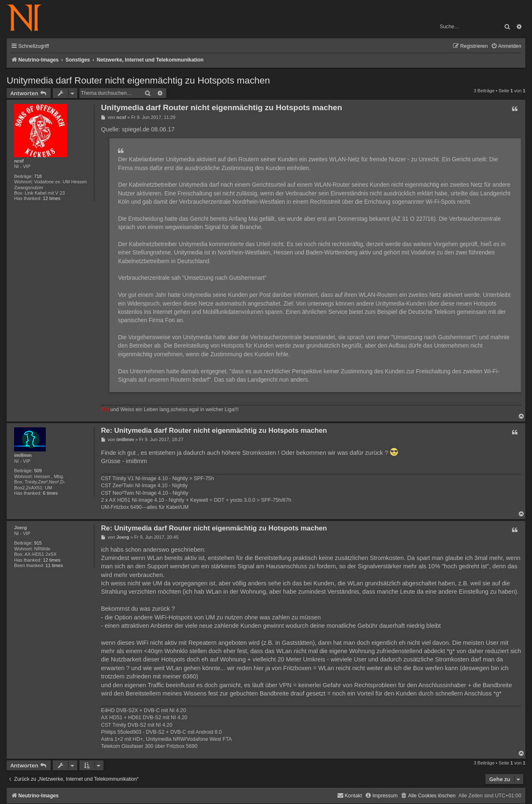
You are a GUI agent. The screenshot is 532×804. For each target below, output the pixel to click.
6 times (50, 493)
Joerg (20, 528)
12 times (52, 198)
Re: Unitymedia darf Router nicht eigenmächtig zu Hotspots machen (214, 430)
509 (38, 471)
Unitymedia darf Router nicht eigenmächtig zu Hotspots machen (138, 80)
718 (38, 176)
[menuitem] (506, 46)
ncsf (19, 161)
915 (38, 543)
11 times (54, 565)
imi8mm (23, 455)
